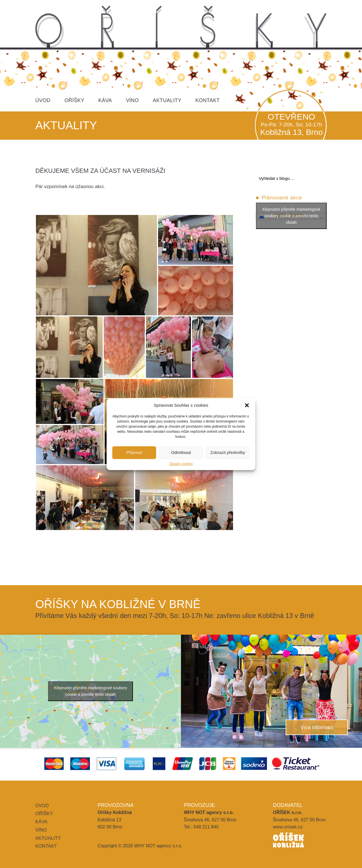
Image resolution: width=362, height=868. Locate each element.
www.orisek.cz (288, 827)
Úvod (43, 100)
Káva (105, 100)
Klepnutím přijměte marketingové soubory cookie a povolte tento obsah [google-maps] (90, 691)
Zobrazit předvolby (228, 452)
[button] (247, 405)
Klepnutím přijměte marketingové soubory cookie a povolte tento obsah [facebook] (291, 216)
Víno (132, 100)
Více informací (317, 727)
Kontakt (208, 100)
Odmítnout (181, 452)
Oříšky (74, 100)
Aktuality (167, 100)
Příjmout (134, 452)
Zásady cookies (181, 464)
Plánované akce (282, 198)
